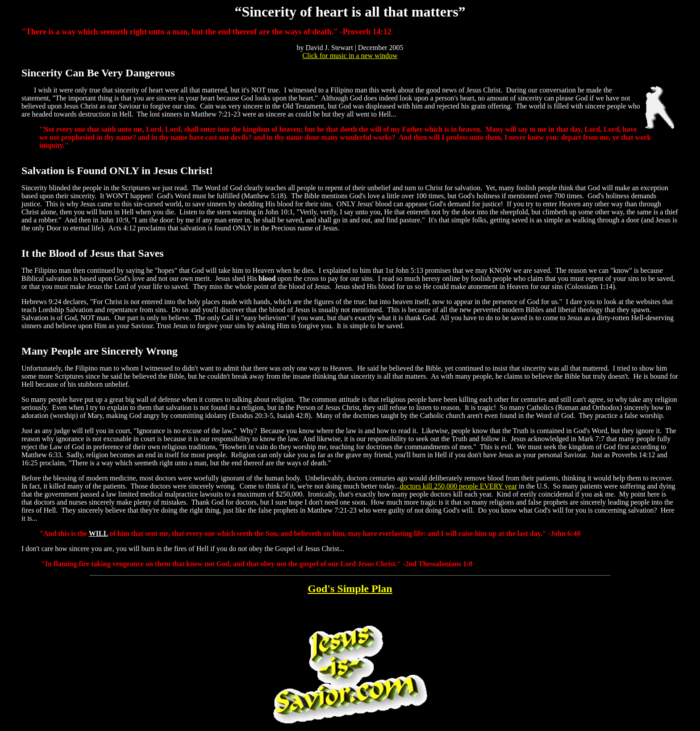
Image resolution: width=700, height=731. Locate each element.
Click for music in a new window (350, 56)
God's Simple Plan (350, 589)
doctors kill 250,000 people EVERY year (458, 486)
